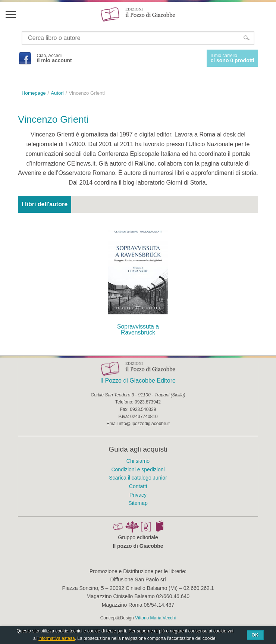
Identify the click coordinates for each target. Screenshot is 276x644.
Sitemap (138, 503)
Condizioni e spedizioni (138, 469)
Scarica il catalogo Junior (138, 478)
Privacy (138, 495)
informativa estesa (57, 638)
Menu (10, 14)
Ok (255, 635)
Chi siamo (138, 461)
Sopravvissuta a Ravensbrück (138, 329)
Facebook (25, 58)
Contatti (138, 486)
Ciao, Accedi (54, 58)
